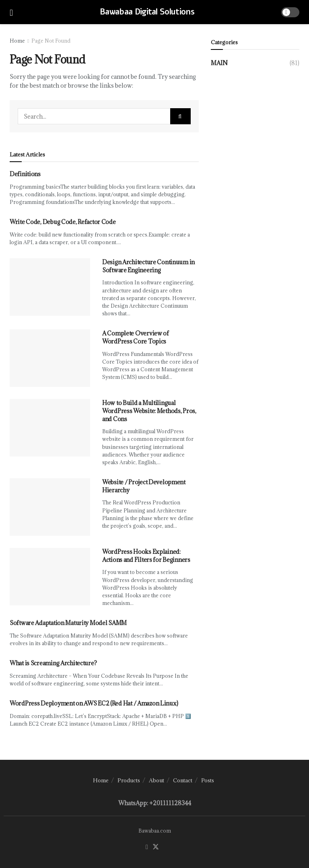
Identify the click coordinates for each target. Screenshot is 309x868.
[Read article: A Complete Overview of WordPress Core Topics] (50, 358)
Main (219, 63)
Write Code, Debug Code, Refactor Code (63, 222)
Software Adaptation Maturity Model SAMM (68, 623)
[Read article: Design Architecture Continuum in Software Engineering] (50, 287)
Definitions (25, 174)
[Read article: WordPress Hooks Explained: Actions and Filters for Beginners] (50, 577)
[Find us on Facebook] (147, 847)
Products (129, 780)
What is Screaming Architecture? (53, 663)
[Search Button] (180, 116)
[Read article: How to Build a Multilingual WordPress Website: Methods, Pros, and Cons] (50, 428)
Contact (183, 780)
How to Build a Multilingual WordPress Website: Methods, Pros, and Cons (149, 411)
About (157, 780)
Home (17, 41)
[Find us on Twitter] (156, 847)
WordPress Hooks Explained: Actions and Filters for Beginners (146, 556)
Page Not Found (51, 41)
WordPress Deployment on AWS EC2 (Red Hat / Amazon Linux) (94, 703)
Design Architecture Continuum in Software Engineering (148, 266)
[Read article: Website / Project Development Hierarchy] (50, 507)
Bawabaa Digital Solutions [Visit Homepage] (147, 12)
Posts (208, 780)
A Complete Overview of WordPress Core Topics (136, 337)
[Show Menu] (11, 12)
